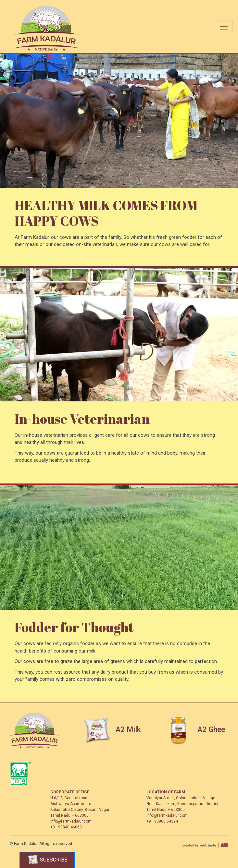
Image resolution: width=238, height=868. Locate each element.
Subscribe (47, 860)
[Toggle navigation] (224, 27)
